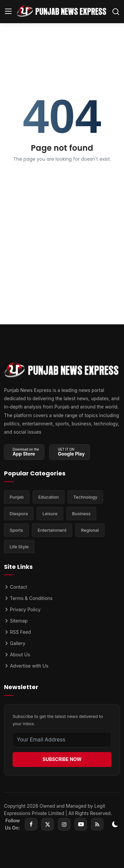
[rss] (97, 824)
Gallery (15, 643)
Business (81, 514)
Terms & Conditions (28, 598)
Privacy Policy (22, 609)
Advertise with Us (26, 666)
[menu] (8, 12)
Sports (16, 530)
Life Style (19, 547)
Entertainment (52, 530)
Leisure (50, 514)
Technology (85, 497)
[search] (116, 12)
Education (49, 497)
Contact (16, 587)
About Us (17, 654)
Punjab (17, 497)
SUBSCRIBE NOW (62, 759)
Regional (90, 530)
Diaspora (19, 514)
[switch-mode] (115, 824)
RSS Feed (17, 632)
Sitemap (16, 621)
